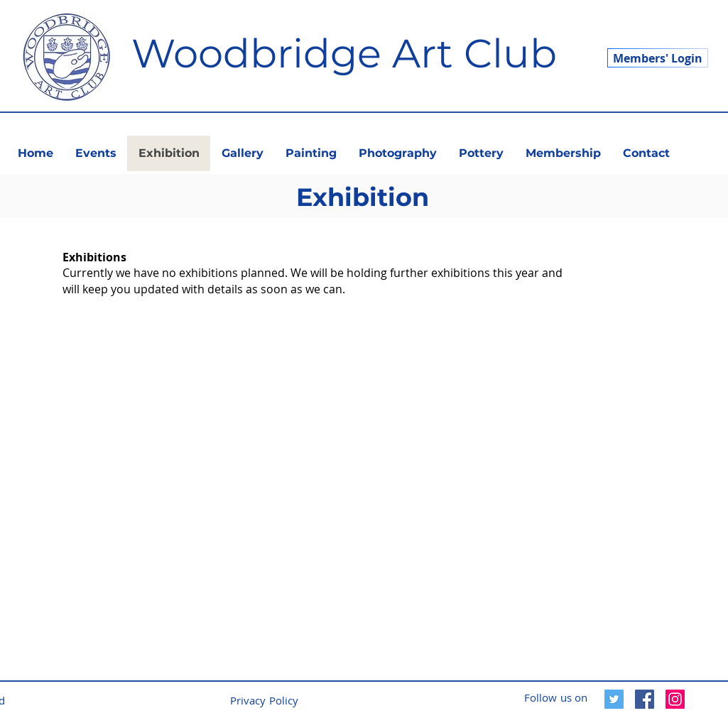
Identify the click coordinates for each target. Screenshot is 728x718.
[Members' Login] (658, 58)
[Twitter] (614, 699)
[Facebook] (645, 699)
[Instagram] (675, 699)
